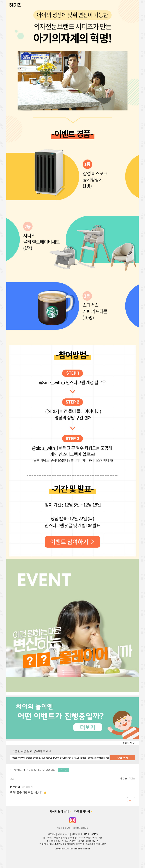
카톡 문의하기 (82, 811)
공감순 (124, 778)
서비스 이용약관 (63, 828)
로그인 (64, 770)
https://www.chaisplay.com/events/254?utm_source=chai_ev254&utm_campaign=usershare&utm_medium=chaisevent (60, 758)
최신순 (132, 778)
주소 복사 (123, 758)
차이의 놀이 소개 (59, 811)
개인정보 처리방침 (81, 828)
